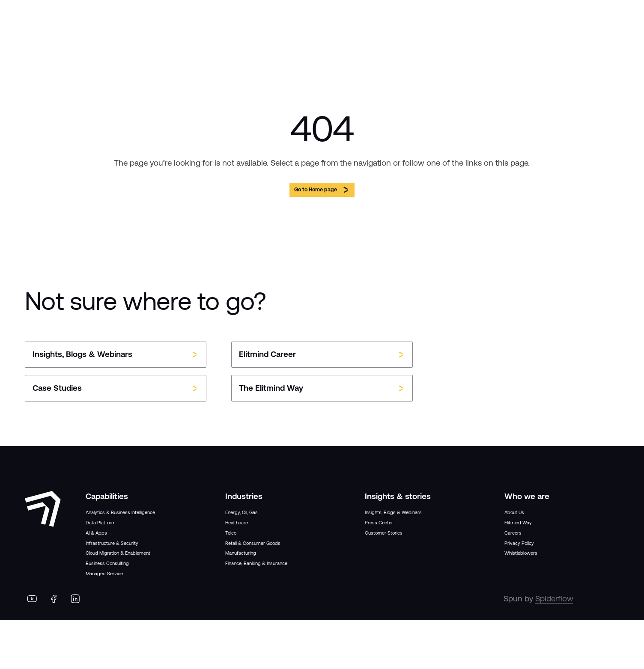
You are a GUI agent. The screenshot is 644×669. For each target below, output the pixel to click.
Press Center (388, 535)
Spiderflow (554, 647)
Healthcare (244, 535)
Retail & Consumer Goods (272, 564)
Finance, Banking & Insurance (279, 594)
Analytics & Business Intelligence (123, 525)
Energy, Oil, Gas (253, 520)
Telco (235, 549)
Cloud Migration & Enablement (141, 590)
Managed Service (116, 620)
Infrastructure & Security (129, 575)
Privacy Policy (529, 564)
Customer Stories (396, 549)
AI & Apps (103, 561)
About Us (521, 520)
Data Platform (110, 546)
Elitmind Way (527, 535)
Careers (518, 549)
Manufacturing (252, 579)
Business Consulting (122, 605)
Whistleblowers (532, 579)
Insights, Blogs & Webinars (413, 520)
